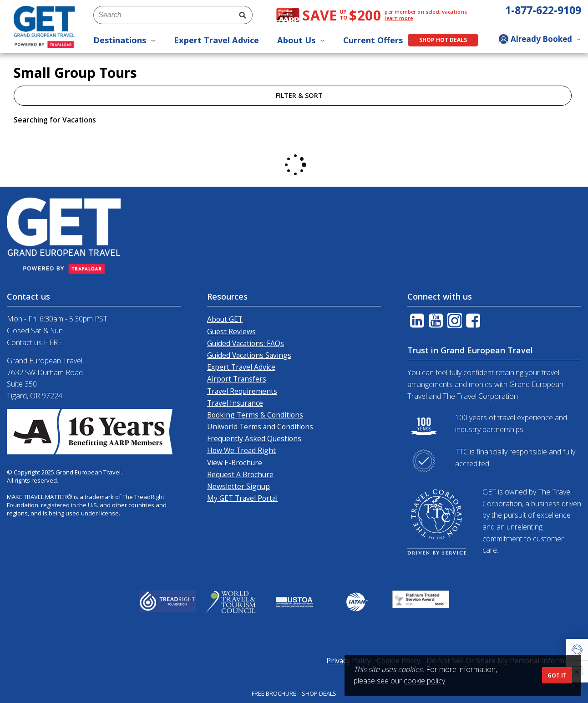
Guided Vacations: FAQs (246, 343)
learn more (399, 18)
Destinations (124, 40)
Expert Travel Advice (216, 40)
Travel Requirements (242, 391)
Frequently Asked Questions (254, 438)
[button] (577, 650)
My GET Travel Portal (242, 498)
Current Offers (378, 40)
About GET (225, 319)
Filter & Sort (292, 95)
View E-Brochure (235, 463)
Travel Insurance (235, 403)
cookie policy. (425, 681)
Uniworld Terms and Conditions (260, 427)
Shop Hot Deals (443, 40)
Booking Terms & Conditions (255, 415)
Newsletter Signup (238, 486)
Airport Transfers (237, 379)
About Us (301, 40)
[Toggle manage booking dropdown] (540, 40)
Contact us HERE (34, 342)
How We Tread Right (241, 450)
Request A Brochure (240, 474)
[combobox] (163, 15)
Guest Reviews (231, 331)
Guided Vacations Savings (249, 355)
